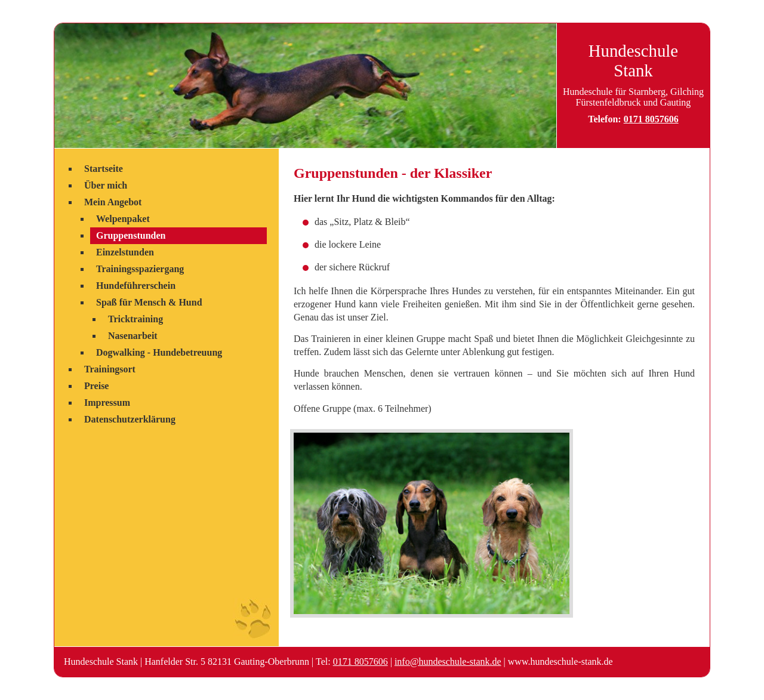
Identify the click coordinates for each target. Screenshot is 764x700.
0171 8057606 (651, 119)
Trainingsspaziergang (140, 269)
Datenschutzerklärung (130, 419)
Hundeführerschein (136, 286)
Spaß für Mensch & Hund (149, 302)
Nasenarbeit (133, 336)
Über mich (106, 185)
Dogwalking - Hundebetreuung (159, 352)
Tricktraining (135, 319)
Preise (96, 386)
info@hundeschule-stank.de (448, 662)
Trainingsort (110, 369)
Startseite (104, 169)
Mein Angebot (113, 202)
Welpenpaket (123, 219)
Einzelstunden (125, 252)
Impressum (107, 403)
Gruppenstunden (131, 235)
